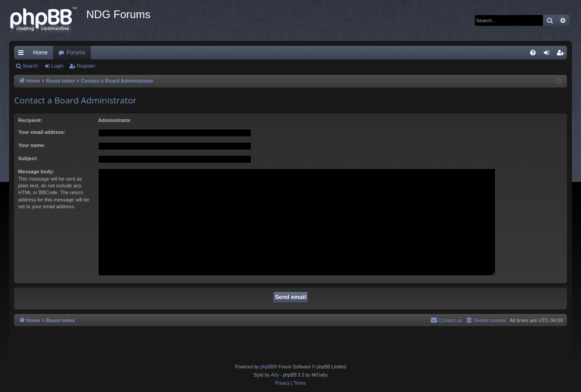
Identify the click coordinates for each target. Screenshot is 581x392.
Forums (76, 53)
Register (86, 66)
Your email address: (42, 132)
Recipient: (30, 120)
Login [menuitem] (549, 54)
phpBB (267, 367)
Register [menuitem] (562, 54)
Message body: (36, 171)
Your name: (32, 145)
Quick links (23, 54)
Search (30, 66)
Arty (275, 375)
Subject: (28, 158)
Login (57, 66)
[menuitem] (533, 53)
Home (40, 53)
